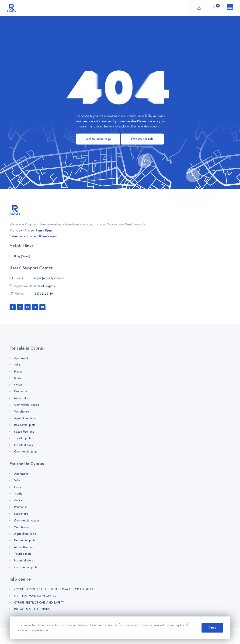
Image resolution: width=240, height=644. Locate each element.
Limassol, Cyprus (44, 286)
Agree (212, 628)
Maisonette (21, 398)
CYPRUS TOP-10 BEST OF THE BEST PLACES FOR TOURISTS (54, 589)
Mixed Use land (24, 432)
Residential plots (25, 425)
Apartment (21, 358)
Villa (17, 365)
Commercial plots (26, 451)
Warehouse (22, 411)
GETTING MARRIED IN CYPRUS (35, 596)
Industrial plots (23, 445)
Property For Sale (142, 139)
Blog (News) (22, 256)
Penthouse (21, 391)
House (18, 371)
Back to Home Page (98, 139)
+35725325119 (43, 294)
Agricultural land (25, 418)
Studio (18, 378)
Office (18, 385)
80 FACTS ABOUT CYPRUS (32, 609)
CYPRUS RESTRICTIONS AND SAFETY (39, 602)
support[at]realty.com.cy (48, 278)
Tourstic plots (23, 438)
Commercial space (27, 405)
